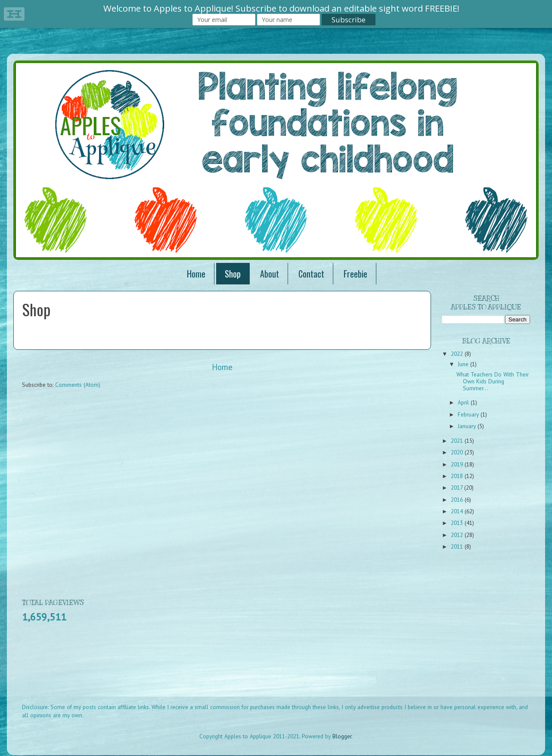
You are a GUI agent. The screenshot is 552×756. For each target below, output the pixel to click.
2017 (457, 488)
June (464, 364)
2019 (458, 464)
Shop (233, 274)
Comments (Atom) (78, 385)
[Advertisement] (179, 669)
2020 (458, 452)
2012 (458, 535)
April (464, 402)
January (468, 426)
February (469, 414)
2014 (458, 511)
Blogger (342, 736)
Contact (311, 274)
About (270, 274)
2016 (458, 500)
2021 (458, 441)
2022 (458, 354)
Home (196, 274)
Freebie (355, 274)
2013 (458, 523)
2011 (458, 546)
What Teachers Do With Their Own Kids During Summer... (493, 381)
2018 (458, 476)
